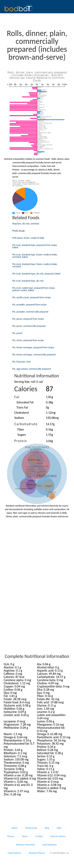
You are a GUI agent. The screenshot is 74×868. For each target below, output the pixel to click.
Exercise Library (58, 836)
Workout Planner (37, 853)
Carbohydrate (26, 424)
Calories (26, 389)
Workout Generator (25, 845)
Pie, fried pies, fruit (22, 362)
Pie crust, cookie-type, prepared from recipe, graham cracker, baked (34, 289)
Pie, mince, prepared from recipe (28, 340)
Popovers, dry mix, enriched (26, 224)
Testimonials (31, 828)
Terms (25, 836)
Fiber (21, 429)
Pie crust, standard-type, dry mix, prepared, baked (36, 274)
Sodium (19, 418)
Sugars (22, 435)
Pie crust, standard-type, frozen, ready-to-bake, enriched (35, 265)
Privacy (11, 836)
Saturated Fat (25, 402)
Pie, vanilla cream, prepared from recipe (32, 297)
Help (59, 828)
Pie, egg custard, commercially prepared (32, 369)
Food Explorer (14, 853)
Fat (17, 397)
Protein (21, 441)
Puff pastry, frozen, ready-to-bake (28, 238)
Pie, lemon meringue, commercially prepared (34, 355)
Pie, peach (17, 333)
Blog (47, 828)
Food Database (50, 845)
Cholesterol (22, 413)
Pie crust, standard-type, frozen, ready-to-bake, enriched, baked (35, 256)
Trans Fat (22, 407)
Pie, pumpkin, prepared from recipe (30, 305)
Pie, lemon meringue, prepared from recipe (33, 347)
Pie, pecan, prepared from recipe (28, 319)
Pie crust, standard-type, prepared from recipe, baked (35, 246)
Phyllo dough (19, 231)
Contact (39, 836)
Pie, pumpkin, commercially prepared (30, 312)
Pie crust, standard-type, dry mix (28, 281)
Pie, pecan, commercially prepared (29, 326)
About (15, 828)
